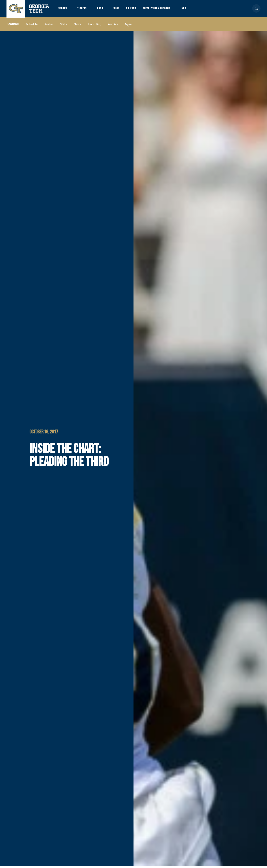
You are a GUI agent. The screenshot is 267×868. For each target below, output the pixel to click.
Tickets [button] (83, 9)
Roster (49, 26)
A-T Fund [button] (134, 9)
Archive (113, 26)
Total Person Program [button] (161, 9)
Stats (63, 26)
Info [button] (189, 9)
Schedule (32, 26)
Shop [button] (119, 9)
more (128, 26)
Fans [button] (102, 9)
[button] (256, 10)
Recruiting (94, 26)
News (77, 26)
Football (13, 26)
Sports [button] (63, 9)
